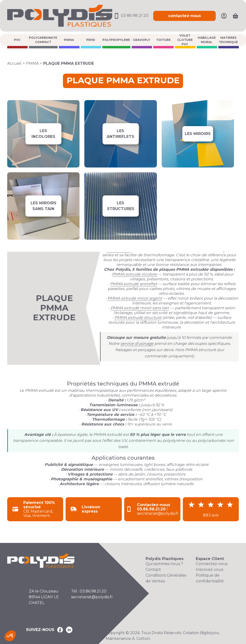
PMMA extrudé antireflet (133, 284)
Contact (153, 570)
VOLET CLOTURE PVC (185, 40)
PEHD (91, 40)
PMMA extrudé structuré (138, 318)
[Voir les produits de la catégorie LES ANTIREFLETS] (120, 134)
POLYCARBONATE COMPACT (43, 40)
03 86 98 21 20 (131, 16)
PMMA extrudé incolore (134, 274)
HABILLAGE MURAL (207, 40)
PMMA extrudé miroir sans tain (140, 308)
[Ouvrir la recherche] (96, 16)
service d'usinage (137, 344)
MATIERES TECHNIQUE (228, 40)
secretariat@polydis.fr (92, 597)
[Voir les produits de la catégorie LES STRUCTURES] (120, 206)
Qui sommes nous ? (164, 564)
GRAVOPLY (141, 40)
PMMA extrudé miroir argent (135, 298)
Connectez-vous (212, 564)
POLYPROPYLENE (116, 40)
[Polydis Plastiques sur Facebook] (60, 630)
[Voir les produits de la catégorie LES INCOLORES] (43, 134)
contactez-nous (184, 16)
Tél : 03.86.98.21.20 (89, 591)
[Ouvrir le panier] (235, 16)
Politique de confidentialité (210, 578)
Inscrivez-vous (209, 570)
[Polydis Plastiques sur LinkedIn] (69, 630)
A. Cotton (141, 639)
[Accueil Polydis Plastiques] (60, 16)
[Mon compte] (224, 16)
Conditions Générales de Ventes (166, 578)
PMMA (69, 40)
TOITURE (163, 40)
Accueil (14, 63)
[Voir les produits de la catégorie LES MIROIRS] (198, 134)
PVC (17, 40)
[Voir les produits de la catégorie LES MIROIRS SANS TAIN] (43, 206)
